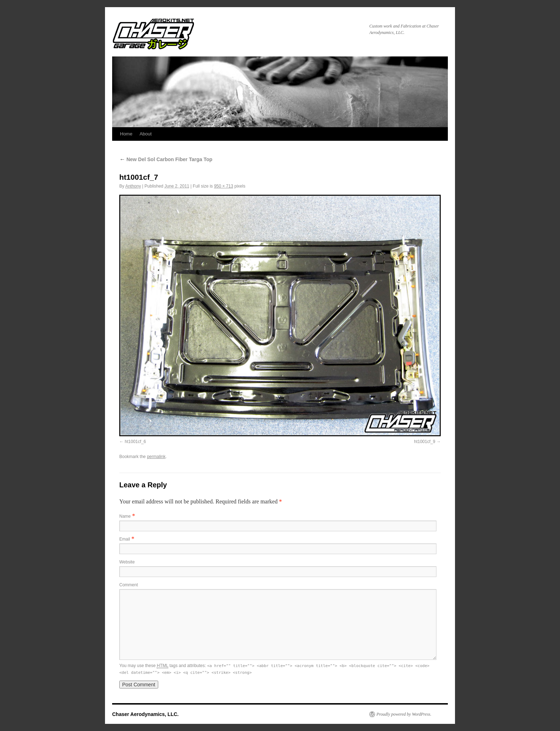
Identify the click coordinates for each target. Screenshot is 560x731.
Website (127, 562)
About (146, 134)
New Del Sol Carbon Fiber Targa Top (166, 159)
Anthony (133, 186)
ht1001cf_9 (424, 442)
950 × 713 (224, 186)
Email (125, 539)
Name (125, 516)
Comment (129, 585)
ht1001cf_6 (135, 442)
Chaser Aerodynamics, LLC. (145, 714)
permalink (156, 457)
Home (126, 134)
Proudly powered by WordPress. (404, 714)
